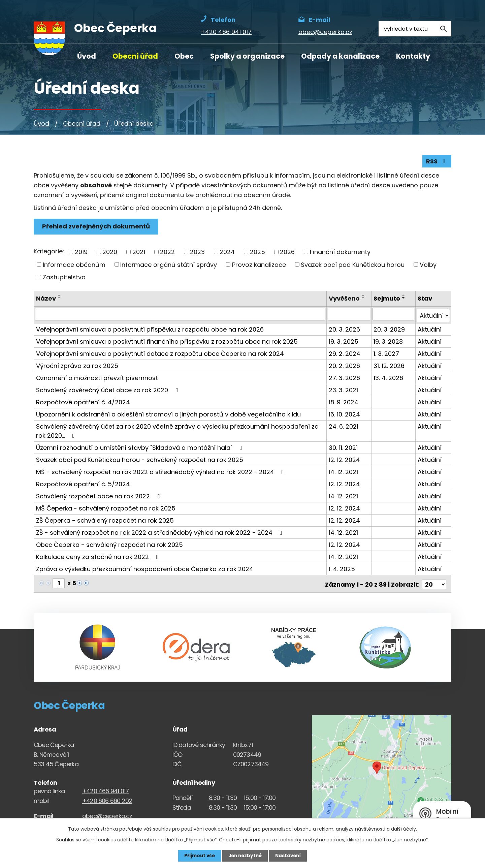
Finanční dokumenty (340, 253)
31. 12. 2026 (389, 365)
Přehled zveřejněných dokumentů (97, 228)
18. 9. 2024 (344, 401)
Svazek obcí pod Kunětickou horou (353, 265)
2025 (257, 253)
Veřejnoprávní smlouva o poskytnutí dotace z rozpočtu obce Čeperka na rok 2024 (160, 353)
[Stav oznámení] (433, 315)
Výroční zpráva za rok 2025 (77, 365)
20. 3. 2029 (390, 329)
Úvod (87, 56)
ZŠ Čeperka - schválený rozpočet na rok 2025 (105, 520)
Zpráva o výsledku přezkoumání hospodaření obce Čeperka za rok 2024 (145, 568)
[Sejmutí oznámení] (394, 315)
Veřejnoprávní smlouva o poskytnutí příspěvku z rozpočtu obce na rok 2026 (150, 329)
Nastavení (290, 856)
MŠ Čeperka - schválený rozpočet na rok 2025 (106, 508)
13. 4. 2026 (389, 377)
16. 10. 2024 (345, 414)
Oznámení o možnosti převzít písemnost (97, 377)
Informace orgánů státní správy (169, 265)
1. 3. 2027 (387, 353)
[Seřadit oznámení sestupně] (60, 299)
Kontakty (413, 56)
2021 (139, 253)
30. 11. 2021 (344, 447)
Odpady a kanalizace (340, 56)
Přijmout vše (198, 856)
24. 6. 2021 (344, 426)
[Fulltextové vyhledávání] (415, 29)
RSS (437, 162)
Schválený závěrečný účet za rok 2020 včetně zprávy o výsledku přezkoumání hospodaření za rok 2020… (177, 430)
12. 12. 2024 (345, 459)
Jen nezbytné (245, 856)
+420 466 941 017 (105, 789)
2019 (81, 253)
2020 (110, 253)
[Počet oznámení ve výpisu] (434, 582)
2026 (287, 253)
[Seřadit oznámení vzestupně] (60, 296)
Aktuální (430, 329)
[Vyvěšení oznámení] (349, 315)
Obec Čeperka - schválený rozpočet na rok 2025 (109, 544)
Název (46, 299)
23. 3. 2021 (344, 389)
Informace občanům (74, 265)
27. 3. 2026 (345, 377)
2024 (227, 253)
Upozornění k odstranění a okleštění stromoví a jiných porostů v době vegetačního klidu (168, 414)
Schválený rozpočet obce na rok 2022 (99, 495)
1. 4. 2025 (343, 568)
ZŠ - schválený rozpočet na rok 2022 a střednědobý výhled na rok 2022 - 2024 (160, 532)
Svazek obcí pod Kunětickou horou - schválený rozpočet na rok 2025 (140, 459)
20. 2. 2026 (345, 365)
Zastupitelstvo (64, 278)
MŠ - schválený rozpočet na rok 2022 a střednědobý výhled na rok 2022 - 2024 (161, 471)
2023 (197, 253)
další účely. (404, 829)
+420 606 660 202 (107, 799)
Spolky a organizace (247, 56)
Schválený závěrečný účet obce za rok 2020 (108, 389)
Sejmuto (387, 299)
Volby (428, 265)
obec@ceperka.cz (107, 814)
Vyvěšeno (345, 299)
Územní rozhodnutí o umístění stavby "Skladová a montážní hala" (140, 447)
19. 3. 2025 (344, 341)
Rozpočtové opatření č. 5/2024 (83, 483)
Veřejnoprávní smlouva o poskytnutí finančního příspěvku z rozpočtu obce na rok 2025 (167, 341)
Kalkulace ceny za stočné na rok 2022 (99, 556)
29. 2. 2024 (345, 353)
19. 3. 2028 (389, 341)
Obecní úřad (135, 56)
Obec (184, 56)
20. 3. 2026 (345, 329)
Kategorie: (49, 252)
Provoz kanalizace (259, 265)
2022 (167, 253)
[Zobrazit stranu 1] (59, 582)
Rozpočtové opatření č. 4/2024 (83, 401)
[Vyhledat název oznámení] (181, 315)
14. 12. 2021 (344, 471)
